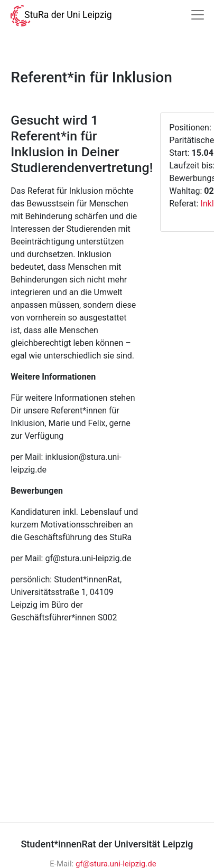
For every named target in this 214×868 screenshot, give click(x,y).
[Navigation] (198, 15)
